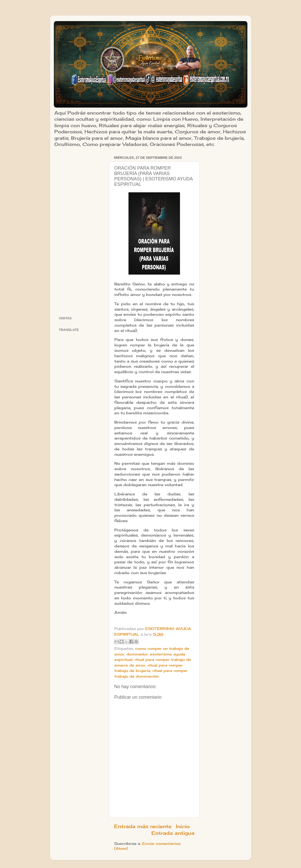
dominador (137, 654)
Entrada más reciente (143, 826)
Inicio (183, 826)
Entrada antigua (173, 833)
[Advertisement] (81, 231)
